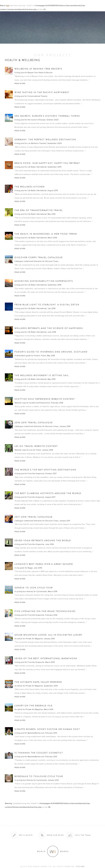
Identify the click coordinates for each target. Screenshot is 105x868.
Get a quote (26, 835)
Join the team (83, 835)
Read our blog (55, 835)
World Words (21, 6)
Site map (80, 867)
